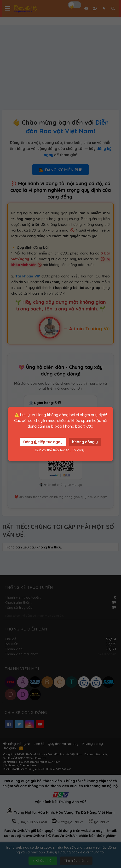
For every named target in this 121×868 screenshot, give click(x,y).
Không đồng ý (85, 442)
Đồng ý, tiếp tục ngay (43, 442)
